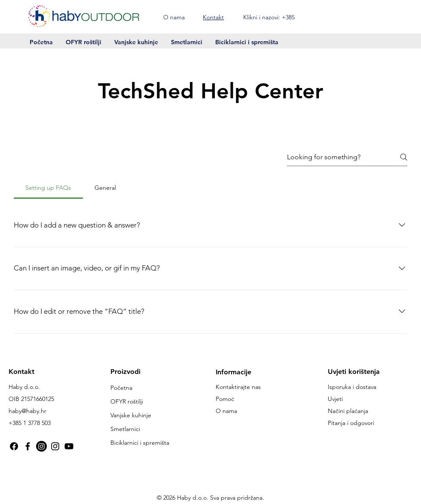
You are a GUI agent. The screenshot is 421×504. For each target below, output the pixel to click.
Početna (121, 388)
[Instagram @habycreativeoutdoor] (41, 446)
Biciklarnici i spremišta (140, 443)
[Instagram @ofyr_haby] (55, 446)
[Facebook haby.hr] (28, 446)
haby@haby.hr (27, 411)
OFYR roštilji (127, 401)
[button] (392, 16)
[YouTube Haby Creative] (69, 446)
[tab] (48, 188)
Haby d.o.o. (24, 387)
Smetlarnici (125, 429)
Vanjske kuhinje (131, 415)
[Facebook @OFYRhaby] (14, 446)
